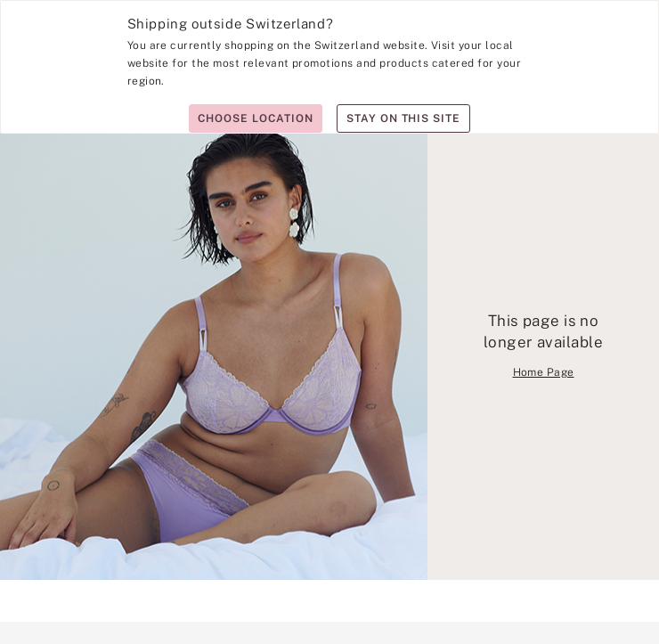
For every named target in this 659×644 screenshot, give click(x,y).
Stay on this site (403, 118)
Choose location (255, 118)
